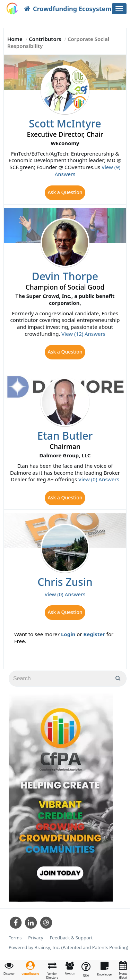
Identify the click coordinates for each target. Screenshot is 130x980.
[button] (30, 968)
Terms (15, 938)
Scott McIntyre (65, 123)
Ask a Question (65, 192)
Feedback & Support (71, 938)
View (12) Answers (83, 334)
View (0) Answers (99, 479)
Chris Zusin (65, 582)
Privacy (36, 938)
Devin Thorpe (65, 276)
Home (15, 39)
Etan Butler (65, 436)
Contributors (45, 39)
